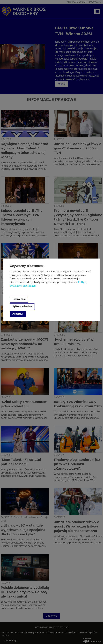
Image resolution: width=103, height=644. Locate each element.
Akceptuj (18, 314)
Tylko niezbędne (22, 307)
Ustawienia (19, 299)
